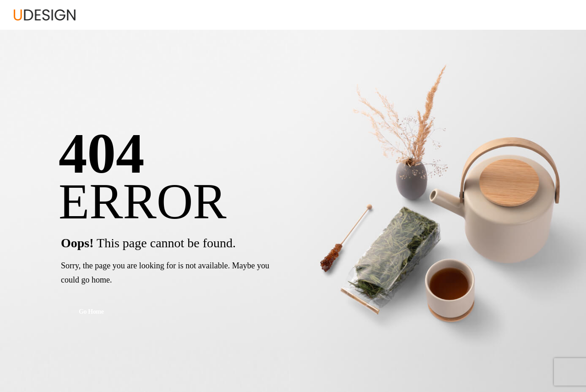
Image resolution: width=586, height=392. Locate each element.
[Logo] (45, 15)
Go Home (91, 312)
